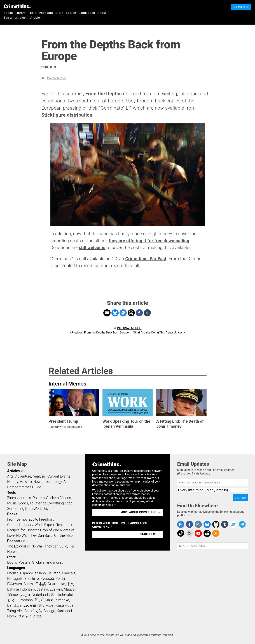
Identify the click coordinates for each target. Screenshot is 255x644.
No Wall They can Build (49, 546)
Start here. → (150, 534)
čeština (42, 589)
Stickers (53, 498)
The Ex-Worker (18, 546)
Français (69, 573)
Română (26, 600)
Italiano (40, 573)
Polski (60, 579)
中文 (70, 584)
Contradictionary (20, 525)
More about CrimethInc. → (141, 512)
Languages (87, 13)
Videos (66, 498)
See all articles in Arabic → (24, 18)
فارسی (25, 595)
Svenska (63, 600)
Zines (11, 498)
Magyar (70, 589)
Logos (23, 503)
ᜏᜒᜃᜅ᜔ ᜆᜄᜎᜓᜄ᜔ (30, 616)
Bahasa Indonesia (21, 589)
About (102, 13)
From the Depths (103, 94)
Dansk (12, 605)
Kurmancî (64, 611)
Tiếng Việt (15, 611)
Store (59, 13)
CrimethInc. (17, 6)
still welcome (92, 248)
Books (8, 13)
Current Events (59, 476)
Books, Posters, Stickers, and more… (35, 562)
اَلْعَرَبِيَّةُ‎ (39, 600)
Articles (13, 471)
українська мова (60, 605)
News (38, 482)
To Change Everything (47, 503)
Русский (47, 579)
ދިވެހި (39, 611)
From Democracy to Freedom (30, 519)
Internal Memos (57, 78)
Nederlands (41, 595)
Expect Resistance (59, 525)
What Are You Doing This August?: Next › (159, 332)
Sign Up (240, 498)
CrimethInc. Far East (146, 259)
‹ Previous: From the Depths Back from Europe (100, 332)
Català (29, 611)
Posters (39, 498)
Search (71, 13)
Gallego (49, 611)
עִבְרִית (23, 605)
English (13, 573)
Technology (53, 482)
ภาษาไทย (37, 605)
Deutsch (54, 573)
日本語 (41, 584)
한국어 (13, 600)
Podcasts (46, 13)
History (13, 482)
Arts (10, 476)
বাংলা (50, 600)
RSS (23, 471)
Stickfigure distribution (67, 115)
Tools (32, 13)
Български (56, 584)
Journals (24, 498)
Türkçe (12, 595)
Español (26, 573)
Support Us (241, 7)
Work (39, 525)
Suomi (29, 584)
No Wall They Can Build (34, 535)
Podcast (14, 541)
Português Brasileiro (23, 579)
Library (21, 13)
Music (12, 503)
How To (26, 482)
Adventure (23, 476)
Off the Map (63, 535)
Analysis (39, 476)
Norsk (12, 616)
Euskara (56, 589)
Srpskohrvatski (63, 595)
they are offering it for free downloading (149, 241)
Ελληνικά (15, 584)
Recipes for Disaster (23, 530)
